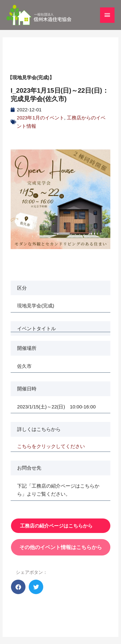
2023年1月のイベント (40, 118)
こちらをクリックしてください (51, 446)
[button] (18, 587)
